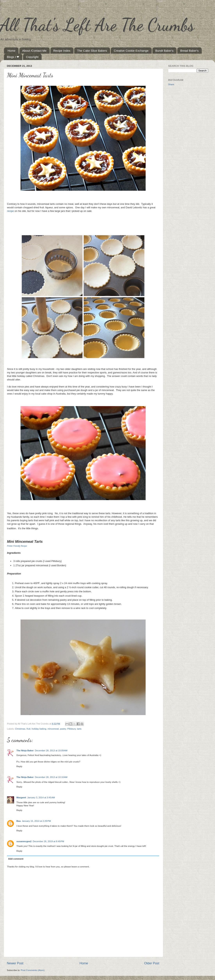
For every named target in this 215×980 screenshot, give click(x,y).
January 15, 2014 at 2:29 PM (36, 821)
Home (12, 51)
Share (171, 84)
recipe (10, 211)
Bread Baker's (189, 51)
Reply (19, 766)
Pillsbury (71, 729)
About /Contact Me (34, 51)
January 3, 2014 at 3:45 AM (41, 797)
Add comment (16, 859)
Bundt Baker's (164, 51)
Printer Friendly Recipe (17, 546)
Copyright (32, 57)
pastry (63, 729)
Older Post (152, 963)
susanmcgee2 (24, 841)
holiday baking (39, 729)
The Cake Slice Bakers (92, 51)
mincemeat (53, 729)
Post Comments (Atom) (33, 970)
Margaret (21, 797)
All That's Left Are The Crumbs (97, 25)
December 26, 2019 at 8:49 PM (48, 841)
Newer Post (15, 963)
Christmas (20, 729)
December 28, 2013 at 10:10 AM (51, 777)
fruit (28, 729)
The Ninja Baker (25, 750)
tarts (79, 729)
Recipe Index (62, 51)
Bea (18, 821)
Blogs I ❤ (13, 57)
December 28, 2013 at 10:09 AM (51, 750)
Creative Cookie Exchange (131, 51)
